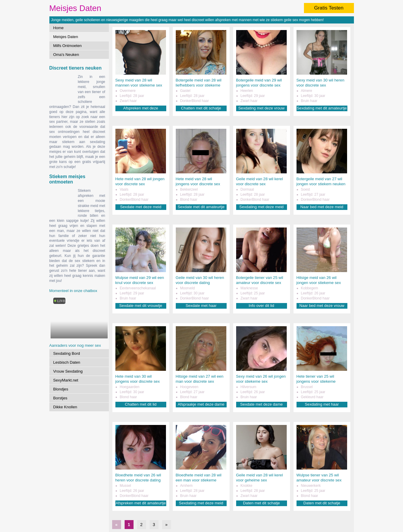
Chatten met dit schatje (201, 108)
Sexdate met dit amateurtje (201, 207)
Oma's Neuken (66, 55)
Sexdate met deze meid (141, 207)
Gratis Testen (329, 8)
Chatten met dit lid (141, 404)
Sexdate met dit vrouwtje (141, 306)
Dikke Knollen (65, 407)
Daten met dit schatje (261, 503)
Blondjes (61, 389)
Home (58, 28)
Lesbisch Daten (67, 362)
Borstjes (60, 398)
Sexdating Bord (67, 353)
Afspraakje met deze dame (201, 404)
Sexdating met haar (322, 404)
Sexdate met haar (201, 306)
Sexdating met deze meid (262, 207)
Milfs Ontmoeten (68, 46)
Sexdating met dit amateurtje (322, 108)
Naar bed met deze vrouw (322, 306)
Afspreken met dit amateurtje (141, 503)
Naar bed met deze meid (322, 207)
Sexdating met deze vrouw (261, 108)
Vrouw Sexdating (68, 371)
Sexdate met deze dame (262, 404)
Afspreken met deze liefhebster (141, 108)
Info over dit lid (261, 306)
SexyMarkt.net (66, 380)
